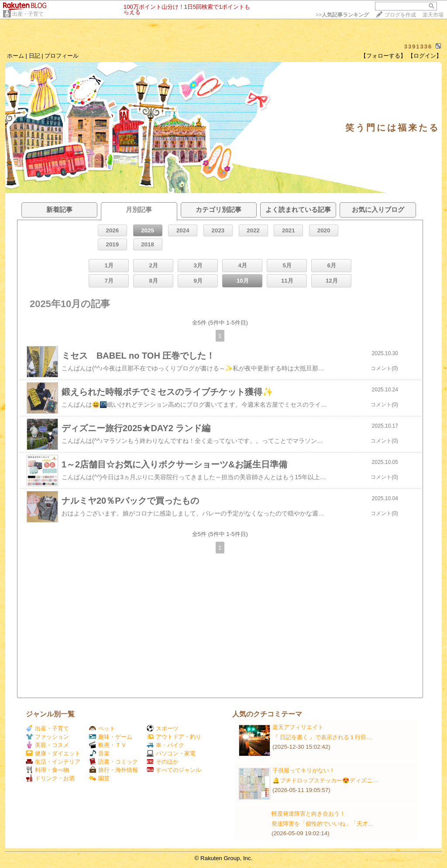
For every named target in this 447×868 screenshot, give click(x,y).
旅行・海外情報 (113, 770)
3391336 (418, 47)
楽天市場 (433, 15)
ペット (102, 728)
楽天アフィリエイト (298, 727)
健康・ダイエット (53, 753)
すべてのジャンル (174, 770)
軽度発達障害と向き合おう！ (308, 814)
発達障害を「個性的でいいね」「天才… (323, 824)
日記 (34, 56)
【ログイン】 (425, 56)
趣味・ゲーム (111, 737)
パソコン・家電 (171, 753)
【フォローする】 (383, 56)
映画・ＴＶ (108, 745)
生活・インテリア (53, 762)
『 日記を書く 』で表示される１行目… (322, 737)
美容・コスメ (47, 745)
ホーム (15, 56)
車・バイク (165, 745)
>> (342, 15)
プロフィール (62, 56)
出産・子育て (28, 14)
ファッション (47, 737)
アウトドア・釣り (174, 737)
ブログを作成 (400, 15)
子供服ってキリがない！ (304, 770)
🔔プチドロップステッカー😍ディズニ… (325, 780)
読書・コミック (113, 762)
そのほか (163, 762)
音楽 (99, 753)
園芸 (99, 778)
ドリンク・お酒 (50, 778)
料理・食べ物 (47, 770)
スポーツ (163, 728)
